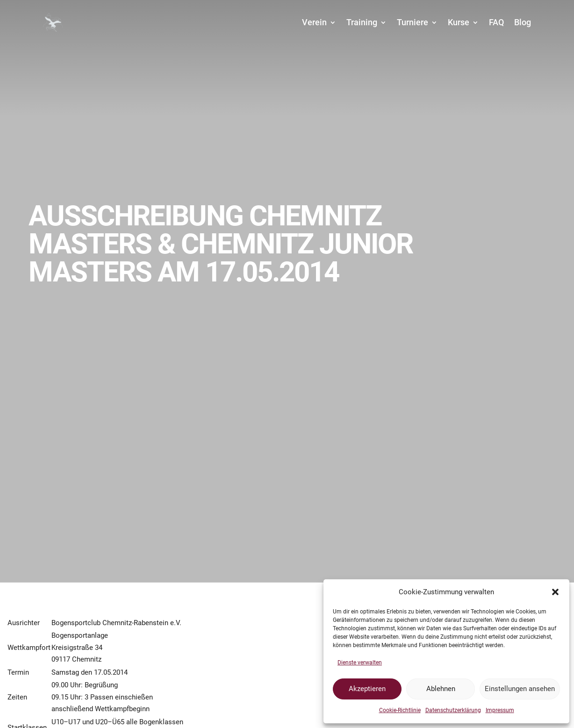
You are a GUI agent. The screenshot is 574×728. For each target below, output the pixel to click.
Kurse (459, 22)
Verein (314, 22)
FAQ (496, 22)
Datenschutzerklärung (453, 710)
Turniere (413, 22)
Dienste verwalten (360, 663)
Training (362, 22)
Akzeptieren (367, 689)
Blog (523, 22)
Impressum (500, 710)
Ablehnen (441, 689)
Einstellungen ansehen (520, 689)
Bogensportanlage (80, 635)
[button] (555, 592)
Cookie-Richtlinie (400, 710)
